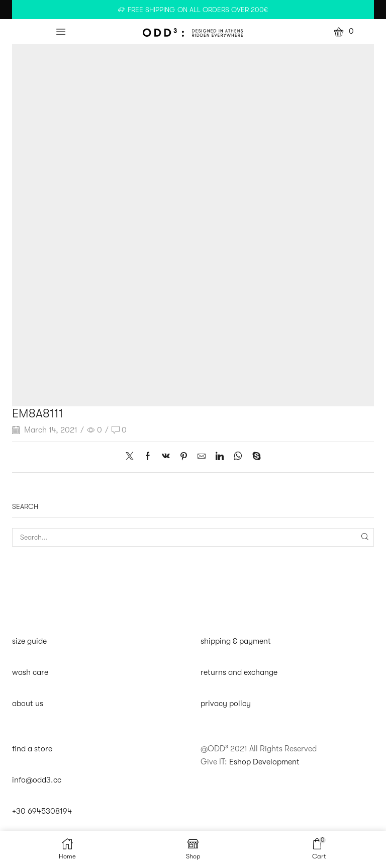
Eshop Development (264, 762)
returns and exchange (239, 672)
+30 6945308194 (42, 812)
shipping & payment (236, 641)
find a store (32, 749)
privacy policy (226, 704)
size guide (29, 641)
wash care (30, 672)
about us (28, 704)
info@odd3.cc (37, 780)
